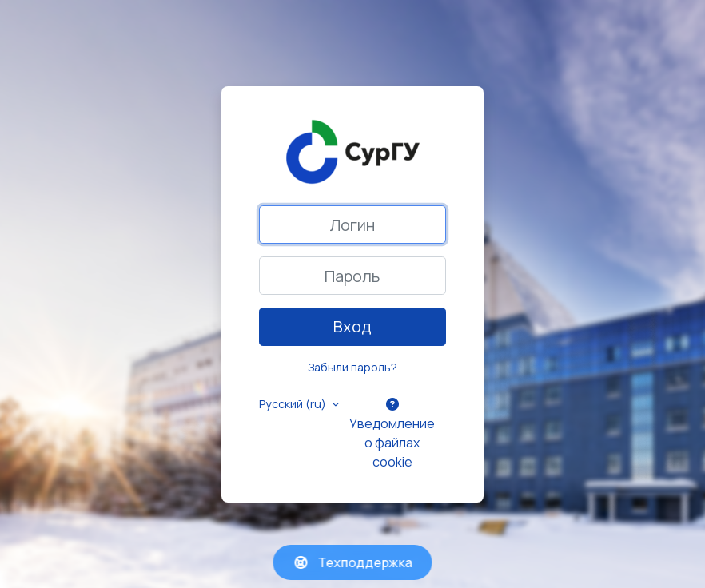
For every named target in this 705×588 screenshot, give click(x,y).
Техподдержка (353, 562)
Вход (352, 326)
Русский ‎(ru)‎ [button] (294, 404)
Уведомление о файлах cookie (392, 434)
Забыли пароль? (352, 367)
